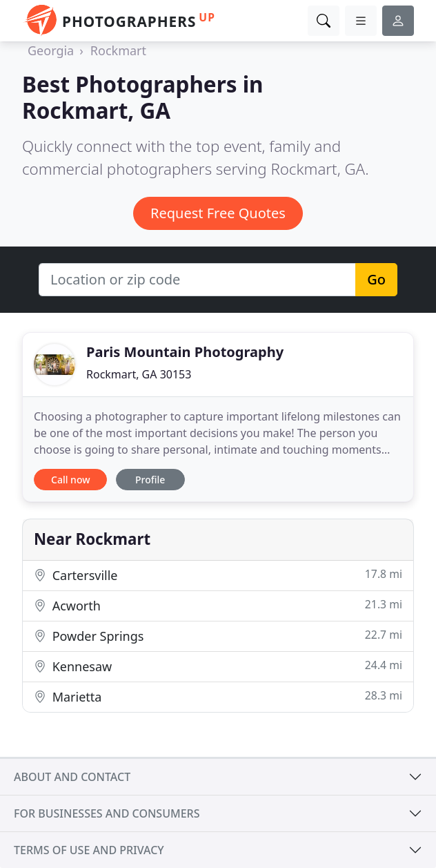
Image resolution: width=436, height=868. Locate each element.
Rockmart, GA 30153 (139, 374)
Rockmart (118, 50)
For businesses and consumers (107, 813)
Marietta (218, 696)
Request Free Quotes (218, 213)
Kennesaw (218, 666)
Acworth (218, 605)
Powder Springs (218, 636)
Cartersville (218, 575)
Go (376, 279)
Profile (150, 480)
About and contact (72, 777)
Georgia (51, 50)
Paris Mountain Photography (185, 352)
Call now (70, 480)
